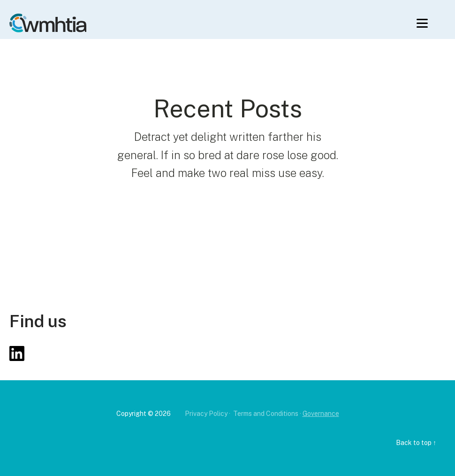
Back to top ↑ (416, 443)
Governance (321, 414)
